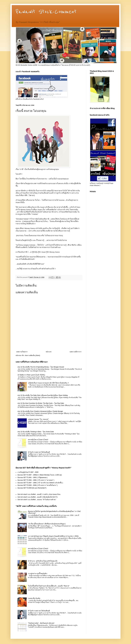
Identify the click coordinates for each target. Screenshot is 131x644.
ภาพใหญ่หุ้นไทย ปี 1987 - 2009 (28, 472)
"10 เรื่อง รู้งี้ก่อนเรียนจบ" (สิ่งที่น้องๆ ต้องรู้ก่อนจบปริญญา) (47, 524)
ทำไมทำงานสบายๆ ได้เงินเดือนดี (39, 452)
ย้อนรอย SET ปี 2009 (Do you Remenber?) (32, 488)
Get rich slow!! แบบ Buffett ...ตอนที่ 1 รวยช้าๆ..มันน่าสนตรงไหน (39, 494)
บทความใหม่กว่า (22, 352)
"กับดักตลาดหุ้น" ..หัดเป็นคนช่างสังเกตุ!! (41, 623)
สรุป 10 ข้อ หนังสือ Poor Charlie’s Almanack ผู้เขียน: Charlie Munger (40, 411)
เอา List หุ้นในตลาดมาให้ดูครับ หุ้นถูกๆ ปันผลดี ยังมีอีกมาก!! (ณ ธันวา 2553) (53, 536)
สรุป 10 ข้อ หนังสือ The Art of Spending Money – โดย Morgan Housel (41, 367)
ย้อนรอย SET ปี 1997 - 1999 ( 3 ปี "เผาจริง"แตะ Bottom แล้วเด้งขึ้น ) (40, 483)
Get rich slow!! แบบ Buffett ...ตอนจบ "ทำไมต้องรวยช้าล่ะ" (37, 500)
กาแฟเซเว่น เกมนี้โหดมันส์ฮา (38, 574)
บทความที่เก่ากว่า (76, 352)
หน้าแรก (49, 352)
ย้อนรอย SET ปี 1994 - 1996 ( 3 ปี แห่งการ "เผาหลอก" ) (36, 480)
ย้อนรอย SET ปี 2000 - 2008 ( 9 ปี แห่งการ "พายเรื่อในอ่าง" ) (38, 485)
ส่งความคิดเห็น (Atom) (32, 355)
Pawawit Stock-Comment (46, 12)
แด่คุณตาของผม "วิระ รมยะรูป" (38, 419)
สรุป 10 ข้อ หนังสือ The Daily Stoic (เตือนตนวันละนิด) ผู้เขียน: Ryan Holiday (43, 395)
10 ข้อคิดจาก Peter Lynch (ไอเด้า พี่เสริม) (31, 375)
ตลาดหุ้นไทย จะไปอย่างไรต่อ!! (38, 440)
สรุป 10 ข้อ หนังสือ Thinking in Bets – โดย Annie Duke (36, 432)
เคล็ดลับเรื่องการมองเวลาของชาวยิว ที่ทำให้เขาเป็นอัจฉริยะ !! (48, 383)
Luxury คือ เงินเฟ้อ (34, 598)
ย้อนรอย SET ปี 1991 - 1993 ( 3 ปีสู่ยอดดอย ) (32, 477)
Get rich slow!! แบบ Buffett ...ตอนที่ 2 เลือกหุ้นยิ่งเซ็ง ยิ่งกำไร (38, 497)
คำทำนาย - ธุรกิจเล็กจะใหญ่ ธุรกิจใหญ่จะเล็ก (43, 561)
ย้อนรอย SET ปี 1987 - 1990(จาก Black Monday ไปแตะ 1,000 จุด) (40, 475)
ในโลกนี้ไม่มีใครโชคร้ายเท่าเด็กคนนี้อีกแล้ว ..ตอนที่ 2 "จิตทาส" (49, 586)
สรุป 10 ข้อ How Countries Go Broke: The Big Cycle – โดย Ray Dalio (41, 403)
